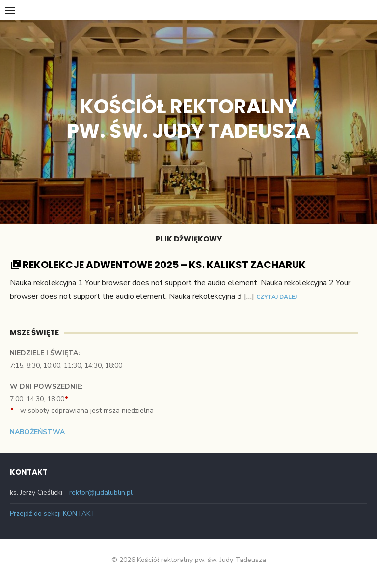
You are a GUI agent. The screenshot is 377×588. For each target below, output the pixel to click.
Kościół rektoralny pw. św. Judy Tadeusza (189, 119)
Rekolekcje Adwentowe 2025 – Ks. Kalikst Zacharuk (164, 265)
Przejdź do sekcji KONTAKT (53, 514)
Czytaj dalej (277, 297)
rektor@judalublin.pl (101, 493)
